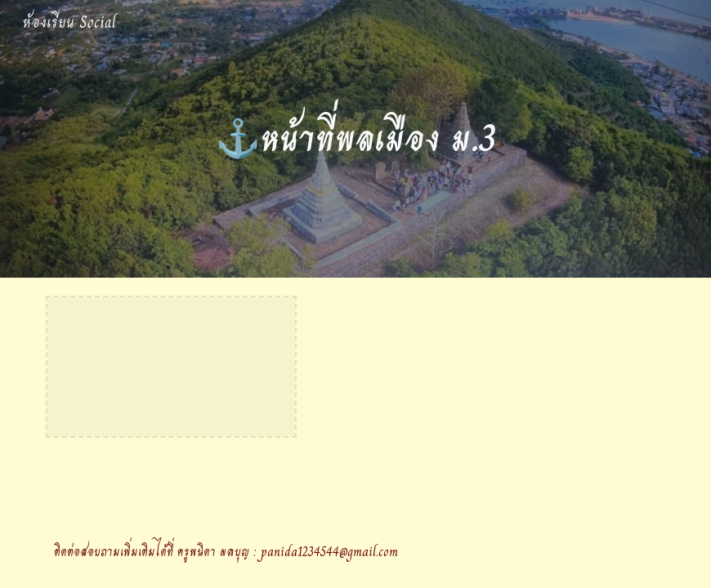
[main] (356, 139)
